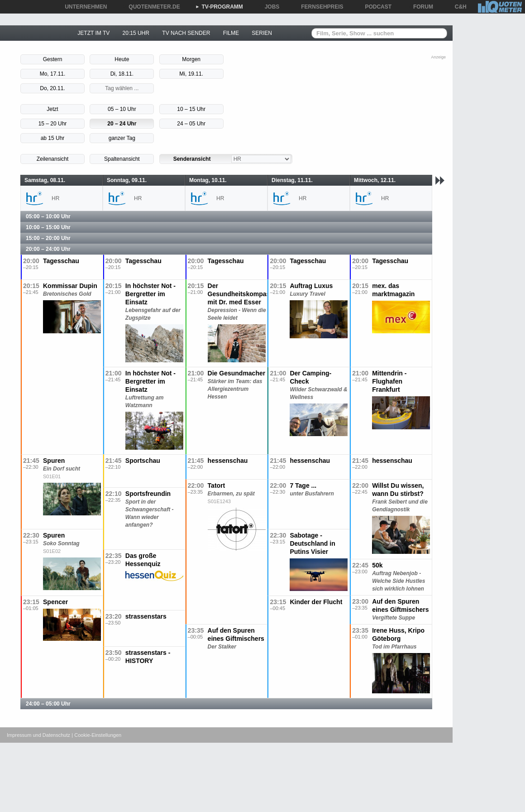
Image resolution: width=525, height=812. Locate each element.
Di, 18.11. (122, 74)
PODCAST (375, 7)
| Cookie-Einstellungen (96, 735)
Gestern (53, 59)
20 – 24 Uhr (122, 124)
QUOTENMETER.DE (151, 7)
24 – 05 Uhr (191, 124)
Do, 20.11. (52, 88)
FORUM (420, 7)
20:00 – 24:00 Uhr (48, 249)
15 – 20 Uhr (53, 124)
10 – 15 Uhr (191, 109)
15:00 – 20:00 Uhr (48, 238)
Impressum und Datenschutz (38, 735)
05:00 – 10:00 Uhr (48, 216)
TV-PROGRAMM (219, 7)
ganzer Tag (122, 138)
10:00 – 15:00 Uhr (48, 227)
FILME (231, 33)
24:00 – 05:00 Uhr (48, 704)
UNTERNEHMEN (83, 7)
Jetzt (52, 109)
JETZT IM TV (93, 33)
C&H (458, 7)
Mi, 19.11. (191, 74)
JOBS (269, 7)
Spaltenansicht (122, 159)
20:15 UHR (136, 33)
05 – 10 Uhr (122, 109)
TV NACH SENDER (186, 33)
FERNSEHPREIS (319, 7)
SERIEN (262, 33)
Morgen (191, 59)
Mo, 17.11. (53, 74)
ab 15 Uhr (53, 138)
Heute (122, 59)
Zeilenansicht (53, 159)
